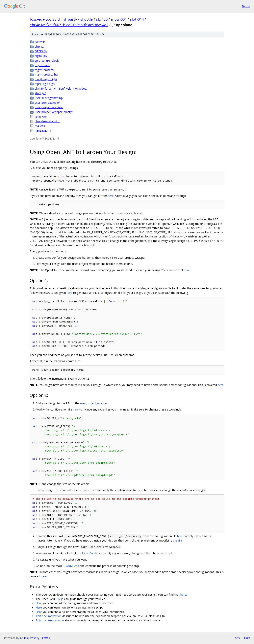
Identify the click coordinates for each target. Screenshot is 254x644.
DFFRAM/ (41, 51)
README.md (43, 131)
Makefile (40, 126)
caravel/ (40, 42)
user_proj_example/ (47, 103)
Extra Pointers (91, 553)
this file (177, 540)
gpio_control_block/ (47, 61)
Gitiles (24, 638)
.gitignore (41, 116)
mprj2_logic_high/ (46, 79)
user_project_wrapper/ (49, 107)
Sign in (246, 6)
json (247, 638)
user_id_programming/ (49, 98)
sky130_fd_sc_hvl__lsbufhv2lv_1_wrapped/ (61, 89)
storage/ (40, 93)
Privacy (35, 638)
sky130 (102, 19)
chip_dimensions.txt (47, 121)
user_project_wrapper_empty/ (54, 112)
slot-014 (137, 19)
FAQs (60, 599)
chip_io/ (40, 46)
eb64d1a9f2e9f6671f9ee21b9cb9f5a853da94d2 (69, 25)
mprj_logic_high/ (45, 84)
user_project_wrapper (94, 403)
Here (39, 603)
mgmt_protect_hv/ (46, 74)
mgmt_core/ (43, 65)
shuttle (87, 19)
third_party (67, 19)
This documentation (49, 616)
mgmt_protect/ (44, 70)
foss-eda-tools (42, 19)
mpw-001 (119, 19)
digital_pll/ (41, 56)
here (111, 196)
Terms (46, 638)
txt (237, 638)
